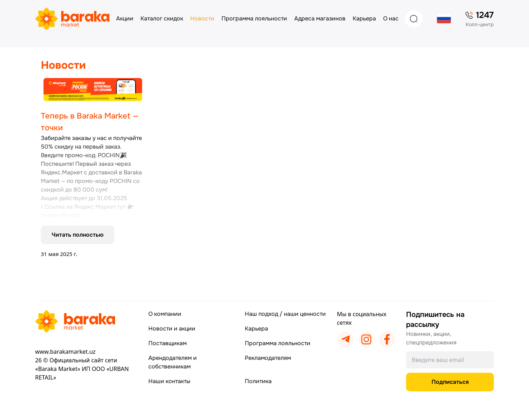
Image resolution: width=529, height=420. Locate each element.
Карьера (364, 18)
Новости (202, 18)
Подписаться (450, 382)
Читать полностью (78, 235)
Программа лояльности (254, 18)
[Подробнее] (93, 168)
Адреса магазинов (320, 18)
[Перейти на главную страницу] (87, 321)
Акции (125, 18)
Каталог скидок (162, 18)
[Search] (414, 19)
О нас (391, 18)
